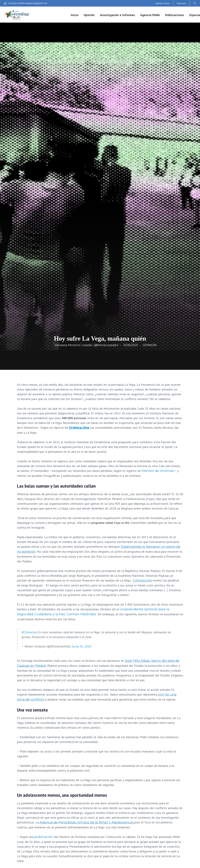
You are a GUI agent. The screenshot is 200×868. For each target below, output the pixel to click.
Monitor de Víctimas (158, 471)
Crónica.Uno (143, 580)
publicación (44, 837)
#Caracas (29, 632)
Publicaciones (175, 15)
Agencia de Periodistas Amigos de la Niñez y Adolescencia (87, 822)
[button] (195, 3)
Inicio (75, 15)
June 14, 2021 (81, 646)
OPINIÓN (150, 345)
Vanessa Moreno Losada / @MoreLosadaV (87, 345)
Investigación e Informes (117, 15)
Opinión (89, 15)
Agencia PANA (150, 15)
